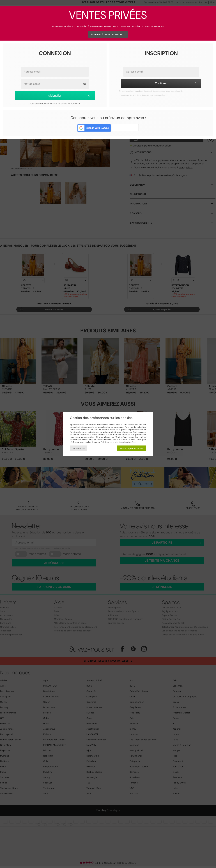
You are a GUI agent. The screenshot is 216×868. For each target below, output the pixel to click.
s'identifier (70, 96)
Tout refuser (79, 448)
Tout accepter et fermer (131, 448)
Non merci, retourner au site (108, 34)
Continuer (176, 83)
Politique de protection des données (118, 442)
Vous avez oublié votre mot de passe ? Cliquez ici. (55, 104)
